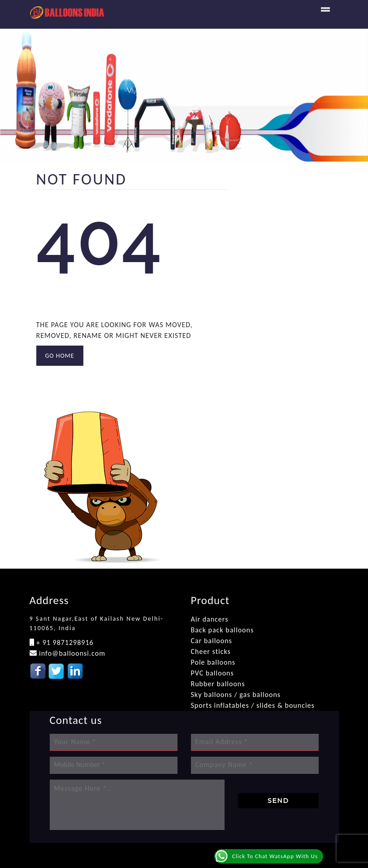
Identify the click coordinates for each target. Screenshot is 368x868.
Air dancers (210, 619)
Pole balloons (213, 662)
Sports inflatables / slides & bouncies (253, 705)
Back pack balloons (223, 630)
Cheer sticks (211, 651)
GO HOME (60, 356)
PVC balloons (212, 673)
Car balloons (212, 641)
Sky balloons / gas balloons (236, 695)
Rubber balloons (218, 684)
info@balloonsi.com (71, 653)
